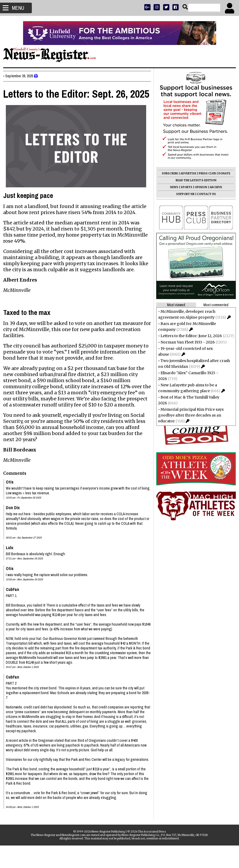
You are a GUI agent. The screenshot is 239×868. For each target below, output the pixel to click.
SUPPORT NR (183, 194)
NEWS (172, 187)
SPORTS (184, 187)
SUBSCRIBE (168, 173)
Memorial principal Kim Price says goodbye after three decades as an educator (189, 415)
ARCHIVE (214, 187)
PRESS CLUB (205, 173)
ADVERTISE (186, 173)
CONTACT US (204, 194)
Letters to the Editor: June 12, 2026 (189, 336)
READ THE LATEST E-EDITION (194, 180)
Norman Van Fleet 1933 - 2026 (186, 342)
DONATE (222, 173)
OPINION (199, 187)
